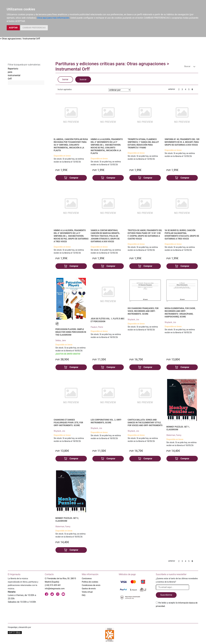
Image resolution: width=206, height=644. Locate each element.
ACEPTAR (13, 28)
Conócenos (87, 578)
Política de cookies (90, 582)
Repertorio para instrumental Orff (14, 74)
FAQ (84, 595)
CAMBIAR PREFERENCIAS (34, 28)
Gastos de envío (89, 589)
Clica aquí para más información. (53, 18)
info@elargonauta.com (55, 589)
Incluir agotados (65, 89)
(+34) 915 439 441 (53, 585)
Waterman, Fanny (174, 435)
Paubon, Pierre (97, 327)
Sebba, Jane (61, 340)
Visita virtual (87, 592)
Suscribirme (166, 595)
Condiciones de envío (91, 585)
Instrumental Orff (31, 39)
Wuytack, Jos (133, 319)
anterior (172, 89)
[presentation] (177, 614)
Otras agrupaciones (11, 39)
